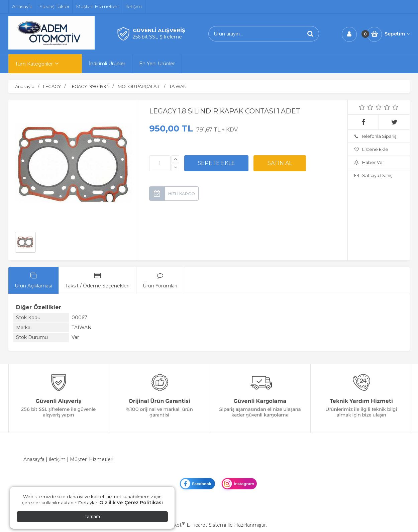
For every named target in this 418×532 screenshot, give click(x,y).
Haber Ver (369, 162)
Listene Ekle (371, 149)
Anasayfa (34, 459)
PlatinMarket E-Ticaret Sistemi (189, 525)
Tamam (92, 517)
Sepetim (397, 34)
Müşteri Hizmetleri (92, 459)
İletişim (57, 459)
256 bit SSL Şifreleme (157, 37)
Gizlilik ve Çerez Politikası (131, 503)
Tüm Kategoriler (34, 64)
